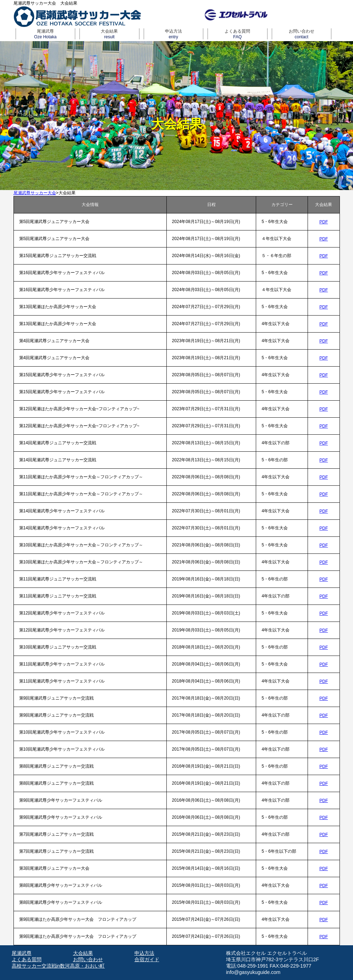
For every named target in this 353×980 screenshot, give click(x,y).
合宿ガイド (147, 959)
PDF (324, 222)
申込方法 (174, 34)
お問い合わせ (302, 34)
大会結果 (109, 34)
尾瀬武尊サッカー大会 (35, 193)
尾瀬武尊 (46, 34)
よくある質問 (238, 34)
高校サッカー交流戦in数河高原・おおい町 (58, 966)
